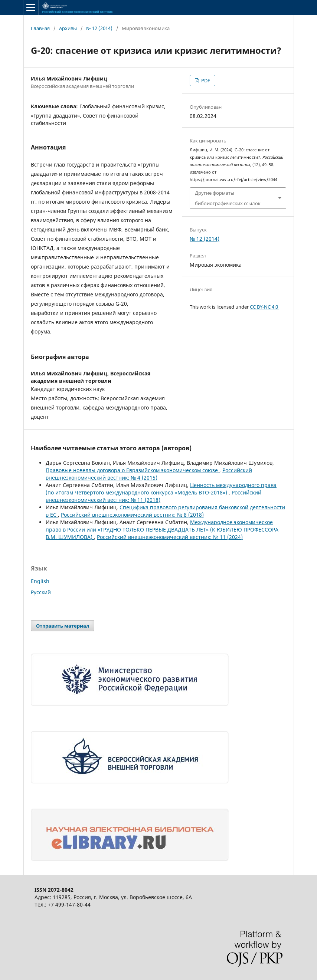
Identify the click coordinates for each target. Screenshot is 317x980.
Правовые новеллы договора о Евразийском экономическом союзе (133, 470)
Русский (41, 592)
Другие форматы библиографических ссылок (228, 198)
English (40, 581)
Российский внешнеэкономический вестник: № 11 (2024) (170, 537)
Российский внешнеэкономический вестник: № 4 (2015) (149, 474)
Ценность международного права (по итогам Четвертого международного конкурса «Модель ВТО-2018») (161, 489)
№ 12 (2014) (99, 28)
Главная (40, 28)
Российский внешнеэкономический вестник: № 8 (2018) (132, 515)
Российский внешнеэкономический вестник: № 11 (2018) (153, 496)
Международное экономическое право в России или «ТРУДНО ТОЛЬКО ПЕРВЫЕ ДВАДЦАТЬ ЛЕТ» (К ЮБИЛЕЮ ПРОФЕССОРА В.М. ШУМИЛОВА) (162, 530)
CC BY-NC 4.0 (264, 307)
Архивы (68, 28)
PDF (205, 80)
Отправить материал (63, 626)
